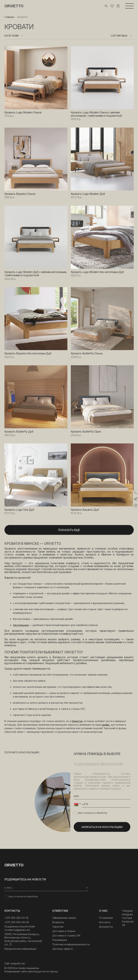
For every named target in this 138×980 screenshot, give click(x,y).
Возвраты (58, 922)
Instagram (127, 914)
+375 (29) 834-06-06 (17, 922)
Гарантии (58, 927)
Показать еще (69, 530)
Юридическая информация (20, 949)
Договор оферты (63, 949)
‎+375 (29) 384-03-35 (16, 918)
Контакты (105, 922)
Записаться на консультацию (102, 827)
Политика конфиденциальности (71, 944)
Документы (106, 927)
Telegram (127, 911)
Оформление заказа (64, 918)
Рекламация (60, 940)
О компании (106, 918)
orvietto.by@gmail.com (17, 930)
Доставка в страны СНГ (67, 935)
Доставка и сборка (64, 931)
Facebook (128, 922)
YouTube (127, 918)
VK (124, 925)
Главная (9, 17)
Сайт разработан (15, 963)
